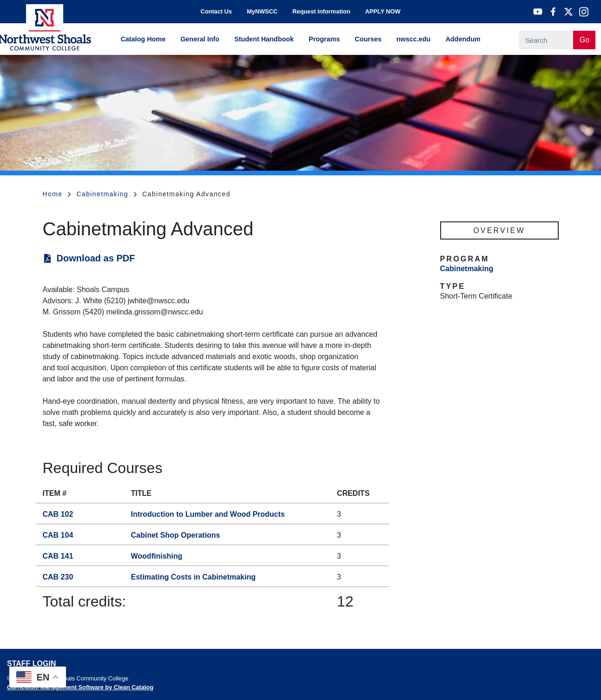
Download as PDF (96, 258)
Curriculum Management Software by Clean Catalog (80, 687)
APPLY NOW (383, 11)
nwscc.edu (414, 39)
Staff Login (31, 663)
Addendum (463, 39)
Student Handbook (264, 39)
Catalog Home (143, 39)
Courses (368, 39)
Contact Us (216, 11)
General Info (200, 39)
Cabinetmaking (106, 194)
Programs (324, 39)
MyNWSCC (262, 11)
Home (57, 194)
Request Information (321, 11)
